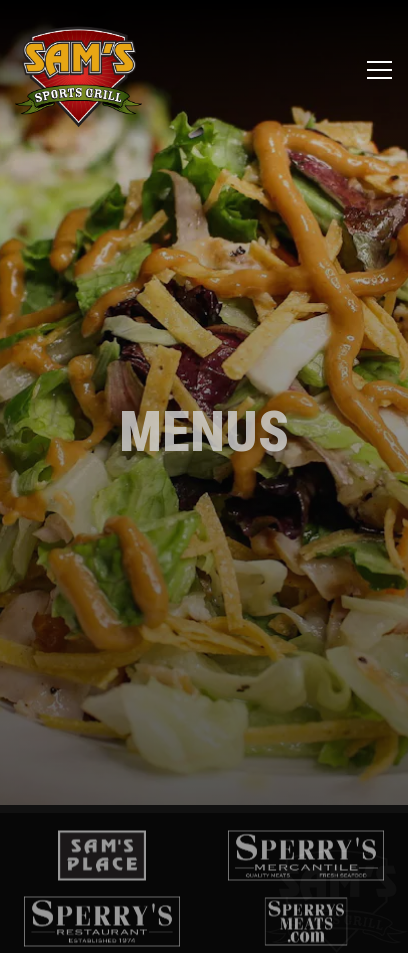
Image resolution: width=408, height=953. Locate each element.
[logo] (102, 848)
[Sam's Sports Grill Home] (78, 70)
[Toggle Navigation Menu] (379, 70)
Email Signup (204, 926)
